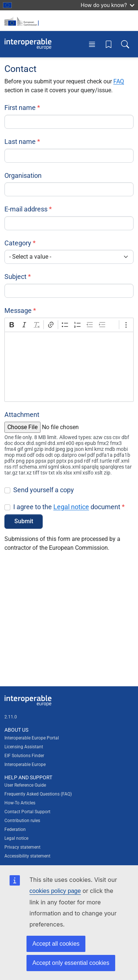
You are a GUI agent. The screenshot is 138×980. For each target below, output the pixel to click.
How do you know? (107, 5)
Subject (15, 277)
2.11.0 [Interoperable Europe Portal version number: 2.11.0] (11, 717)
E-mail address (26, 209)
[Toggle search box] (125, 44)
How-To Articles (20, 803)
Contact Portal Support (27, 812)
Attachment (22, 415)
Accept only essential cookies (71, 963)
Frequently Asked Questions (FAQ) (38, 794)
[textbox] (69, 367)
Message (18, 310)
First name (20, 108)
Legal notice (71, 507)
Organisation (23, 175)
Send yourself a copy (44, 490)
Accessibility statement (27, 856)
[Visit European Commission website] (23, 21)
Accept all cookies (56, 944)
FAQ (119, 81)
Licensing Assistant (24, 747)
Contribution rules (22, 821)
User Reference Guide (25, 785)
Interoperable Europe (25, 765)
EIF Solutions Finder (24, 756)
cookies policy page (55, 891)
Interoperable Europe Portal (32, 738)
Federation (15, 829)
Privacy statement (22, 847)
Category (18, 243)
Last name (20, 142)
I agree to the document (67, 507)
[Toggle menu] (92, 44)
